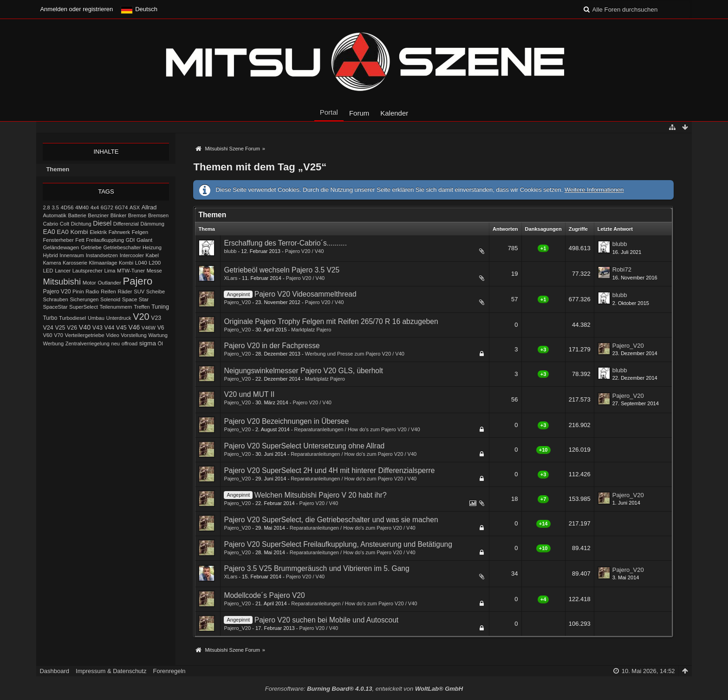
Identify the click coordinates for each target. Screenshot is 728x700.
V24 (48, 328)
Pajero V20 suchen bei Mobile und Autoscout (326, 620)
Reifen (108, 292)
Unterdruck (119, 318)
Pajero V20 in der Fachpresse (272, 346)
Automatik (55, 215)
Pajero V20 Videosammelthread (305, 294)
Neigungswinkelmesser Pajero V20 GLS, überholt (303, 371)
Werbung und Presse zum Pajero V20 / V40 (355, 354)
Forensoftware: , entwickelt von (364, 689)
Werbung (53, 344)
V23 (156, 318)
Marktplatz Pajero (311, 330)
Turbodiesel (72, 318)
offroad (130, 344)
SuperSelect (84, 307)
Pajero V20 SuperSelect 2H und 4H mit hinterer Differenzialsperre (329, 470)
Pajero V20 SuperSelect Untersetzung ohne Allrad (304, 446)
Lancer (63, 271)
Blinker (118, 215)
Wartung (158, 335)
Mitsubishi (62, 282)
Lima (110, 271)
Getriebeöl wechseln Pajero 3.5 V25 (282, 270)
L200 (155, 262)
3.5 (55, 207)
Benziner (98, 215)
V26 (72, 328)
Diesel (102, 223)
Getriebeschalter (122, 247)
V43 (97, 328)
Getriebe (91, 247)
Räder (125, 292)
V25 (60, 328)
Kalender (394, 113)
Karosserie (75, 263)
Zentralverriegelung (88, 344)
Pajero (137, 281)
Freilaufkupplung (105, 240)
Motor (89, 283)
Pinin (78, 292)
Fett (80, 240)
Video (112, 335)
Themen (58, 169)
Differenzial (126, 224)
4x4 (95, 207)
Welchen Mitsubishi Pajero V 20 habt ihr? (321, 495)
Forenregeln (169, 671)
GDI (130, 240)
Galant (144, 240)
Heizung (152, 247)
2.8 (46, 207)
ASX (135, 207)
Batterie (77, 215)
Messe (154, 271)
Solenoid (110, 299)
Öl (160, 344)
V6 (161, 328)
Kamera (52, 263)
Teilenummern (116, 307)
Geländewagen (61, 247)
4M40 (82, 207)
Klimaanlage (103, 263)
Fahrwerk (119, 232)
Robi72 (622, 269)
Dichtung (81, 224)
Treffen (142, 307)
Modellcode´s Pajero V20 (264, 595)
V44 (109, 328)
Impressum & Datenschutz (111, 671)
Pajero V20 (57, 292)
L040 (141, 263)
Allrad (149, 207)
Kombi (126, 263)
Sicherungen (84, 299)
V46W (149, 328)
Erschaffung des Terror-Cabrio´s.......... (285, 243)
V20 (141, 317)
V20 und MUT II (249, 394)
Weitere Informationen (594, 190)
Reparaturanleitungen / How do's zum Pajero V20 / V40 (357, 429)
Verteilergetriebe (85, 335)
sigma (148, 343)
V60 (47, 335)
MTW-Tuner (131, 271)
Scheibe (156, 292)
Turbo (50, 318)
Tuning (160, 307)
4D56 (67, 207)
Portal (329, 112)
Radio (92, 292)
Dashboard (54, 671)
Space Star (135, 299)
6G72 (107, 207)
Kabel (153, 255)
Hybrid (50, 255)
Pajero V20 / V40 (305, 251)
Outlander (109, 283)
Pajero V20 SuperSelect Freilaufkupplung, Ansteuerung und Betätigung (338, 544)
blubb (230, 251)
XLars (231, 278)
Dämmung (152, 224)
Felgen (140, 232)
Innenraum (72, 255)
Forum (359, 113)
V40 (85, 327)
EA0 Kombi (72, 232)
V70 (58, 335)
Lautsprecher (88, 271)
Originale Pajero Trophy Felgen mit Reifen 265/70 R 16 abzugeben (331, 321)
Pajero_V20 (237, 302)
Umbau (96, 318)
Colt (65, 224)
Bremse (137, 215)
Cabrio (50, 224)
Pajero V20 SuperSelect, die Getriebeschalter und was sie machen (331, 520)
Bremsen (158, 215)
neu (115, 344)
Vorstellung (134, 335)
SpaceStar (55, 307)
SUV (139, 292)
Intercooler (132, 255)
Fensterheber (58, 240)
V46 (134, 327)
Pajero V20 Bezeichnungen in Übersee (286, 421)
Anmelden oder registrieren (76, 9)
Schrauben (55, 299)
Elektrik (98, 232)
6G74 (121, 207)
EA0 (49, 232)
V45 (121, 327)
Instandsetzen (102, 255)
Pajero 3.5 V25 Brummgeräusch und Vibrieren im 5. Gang (316, 568)
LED (48, 271)
